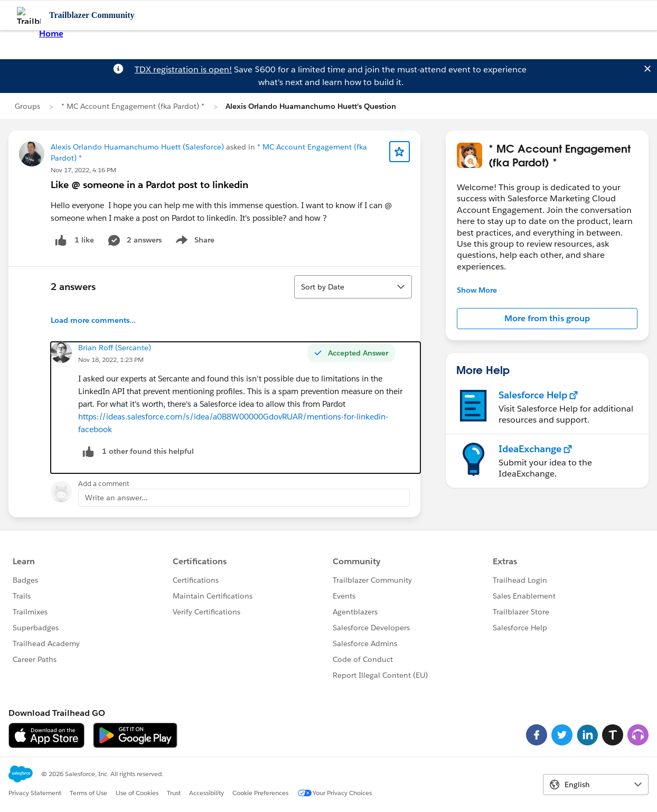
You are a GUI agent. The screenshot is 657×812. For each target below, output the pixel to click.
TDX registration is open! (183, 69)
